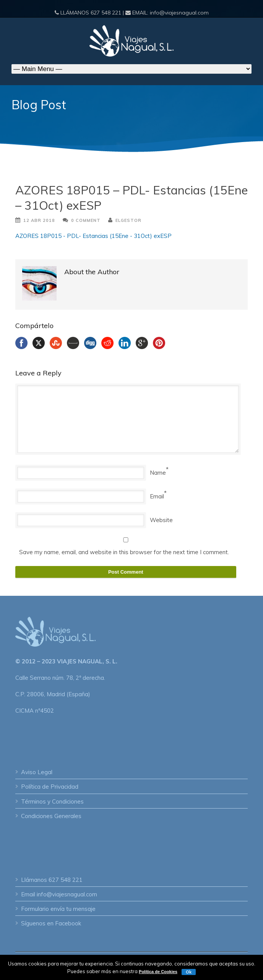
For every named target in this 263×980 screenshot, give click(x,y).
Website (161, 520)
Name (158, 473)
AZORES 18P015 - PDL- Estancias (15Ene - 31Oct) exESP (93, 236)
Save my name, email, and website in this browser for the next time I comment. (124, 552)
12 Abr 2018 (39, 220)
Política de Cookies (158, 972)
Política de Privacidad (50, 787)
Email (157, 496)
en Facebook (64, 923)
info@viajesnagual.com (179, 13)
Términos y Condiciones (52, 801)
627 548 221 (106, 13)
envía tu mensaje (73, 909)
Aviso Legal (37, 772)
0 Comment (86, 220)
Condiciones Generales (51, 816)
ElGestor (128, 220)
